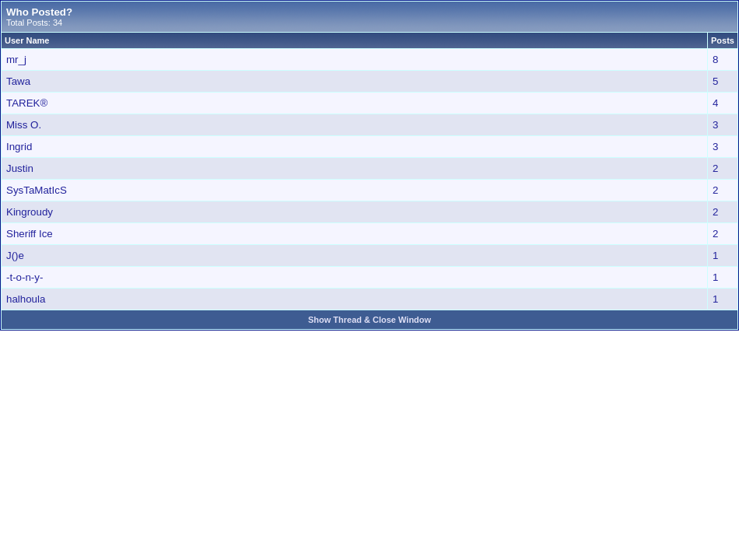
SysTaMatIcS (37, 190)
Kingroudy (30, 212)
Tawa (18, 81)
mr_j (16, 59)
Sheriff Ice (30, 234)
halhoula (26, 299)
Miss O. (24, 125)
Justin (20, 168)
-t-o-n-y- (25, 277)
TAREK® (27, 103)
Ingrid (19, 147)
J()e (15, 255)
